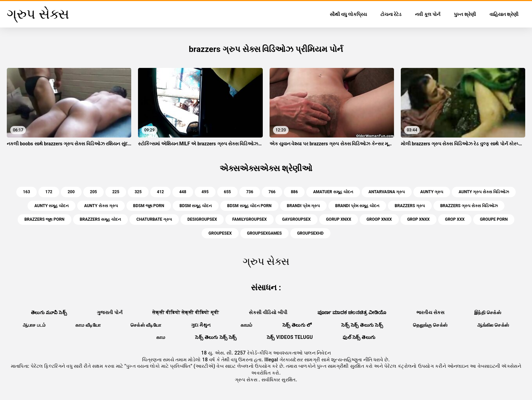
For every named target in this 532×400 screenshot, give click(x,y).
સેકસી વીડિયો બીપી (268, 312)
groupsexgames (264, 233)
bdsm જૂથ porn (149, 206)
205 (94, 192)
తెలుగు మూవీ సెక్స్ (49, 312)
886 (294, 192)
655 (228, 192)
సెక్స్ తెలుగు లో (297, 325)
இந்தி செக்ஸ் (488, 312)
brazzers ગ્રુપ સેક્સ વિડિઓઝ (469, 206)
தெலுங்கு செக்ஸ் (430, 325)
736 (250, 192)
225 (116, 192)
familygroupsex (249, 219)
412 (161, 192)
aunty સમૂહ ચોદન (52, 206)
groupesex (220, 233)
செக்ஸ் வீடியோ (146, 325)
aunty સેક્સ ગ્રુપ (101, 206)
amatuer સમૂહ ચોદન (333, 192)
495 (205, 192)
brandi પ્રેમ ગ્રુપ (303, 206)
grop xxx (455, 219)
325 (138, 192)
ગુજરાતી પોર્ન (110, 312)
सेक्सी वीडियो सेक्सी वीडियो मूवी (186, 312)
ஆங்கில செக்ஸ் (493, 325)
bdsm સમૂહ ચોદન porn (249, 206)
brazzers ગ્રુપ (410, 206)
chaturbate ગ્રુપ (154, 219)
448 (183, 192)
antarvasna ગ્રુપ (387, 192)
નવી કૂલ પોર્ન (428, 14)
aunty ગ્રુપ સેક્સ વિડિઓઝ (484, 192)
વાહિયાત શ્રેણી (504, 14)
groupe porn (494, 219)
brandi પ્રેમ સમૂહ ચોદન (357, 206)
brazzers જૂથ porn (45, 219)
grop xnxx (418, 219)
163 (27, 192)
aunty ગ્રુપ (432, 192)
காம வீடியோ (88, 325)
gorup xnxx (339, 219)
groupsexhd (310, 233)
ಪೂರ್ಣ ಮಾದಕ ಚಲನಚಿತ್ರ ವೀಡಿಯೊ (352, 312)
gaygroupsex (296, 219)
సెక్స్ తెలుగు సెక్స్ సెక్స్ (216, 337)
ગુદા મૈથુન (201, 325)
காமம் (247, 325)
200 (71, 192)
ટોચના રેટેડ (391, 14)
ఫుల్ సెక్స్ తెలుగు (359, 337)
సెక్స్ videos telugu (290, 337)
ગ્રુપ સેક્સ (247, 380)
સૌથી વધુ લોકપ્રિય (348, 14)
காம (161, 337)
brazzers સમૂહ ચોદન (101, 219)
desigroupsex (202, 219)
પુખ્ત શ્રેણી (465, 14)
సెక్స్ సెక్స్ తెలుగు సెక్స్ (362, 325)
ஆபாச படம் (34, 325)
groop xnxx (379, 219)
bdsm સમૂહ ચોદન (196, 206)
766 (272, 192)
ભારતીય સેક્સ (430, 312)
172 (49, 192)
